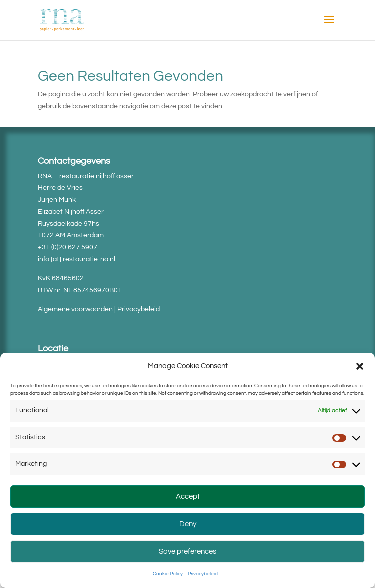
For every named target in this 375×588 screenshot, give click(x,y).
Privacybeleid (203, 574)
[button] (360, 366)
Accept (188, 497)
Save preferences (187, 552)
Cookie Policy (168, 574)
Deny (188, 524)
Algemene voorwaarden (75, 309)
